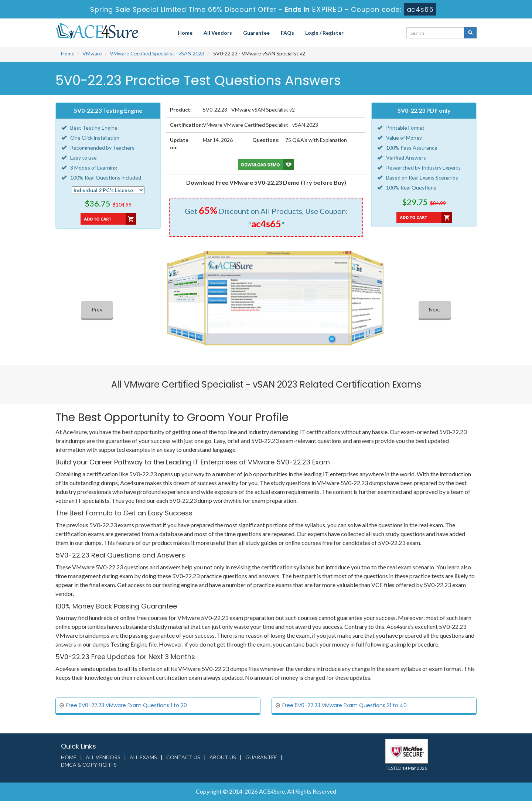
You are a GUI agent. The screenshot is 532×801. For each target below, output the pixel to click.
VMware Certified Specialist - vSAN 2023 (157, 53)
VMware (92, 53)
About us (223, 757)
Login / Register (324, 33)
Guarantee (256, 33)
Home (185, 33)
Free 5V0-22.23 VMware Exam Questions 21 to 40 (345, 705)
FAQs (287, 33)
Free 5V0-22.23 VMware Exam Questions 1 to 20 (127, 705)
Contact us (183, 757)
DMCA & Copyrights (89, 765)
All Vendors (218, 33)
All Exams (143, 757)
